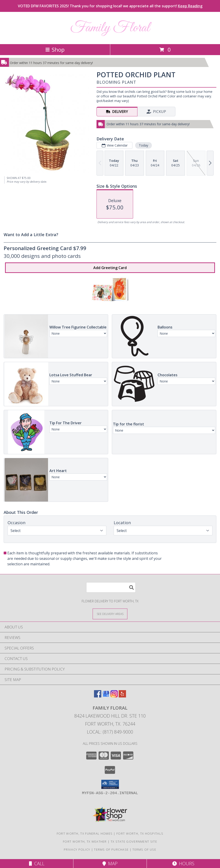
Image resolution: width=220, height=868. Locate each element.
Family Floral (110, 28)
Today (144, 145)
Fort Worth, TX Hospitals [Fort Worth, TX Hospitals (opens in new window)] (140, 833)
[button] (110, 784)
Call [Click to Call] (37, 864)
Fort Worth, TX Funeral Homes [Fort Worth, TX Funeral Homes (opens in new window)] (85, 833)
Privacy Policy (77, 849)
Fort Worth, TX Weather (85, 841)
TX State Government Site (134, 841)
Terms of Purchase (111, 849)
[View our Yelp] (122, 696)
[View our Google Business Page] (106, 696)
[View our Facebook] (98, 696)
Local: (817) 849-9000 (110, 732)
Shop (55, 49)
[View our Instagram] (114, 696)
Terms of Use (144, 849)
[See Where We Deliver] (110, 614)
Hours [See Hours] (183, 864)
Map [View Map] (110, 864)
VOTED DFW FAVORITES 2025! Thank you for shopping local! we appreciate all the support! (110, 6)
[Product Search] (111, 587)
